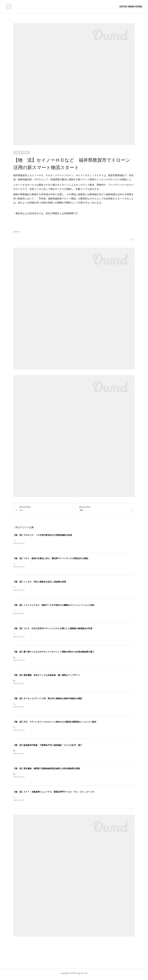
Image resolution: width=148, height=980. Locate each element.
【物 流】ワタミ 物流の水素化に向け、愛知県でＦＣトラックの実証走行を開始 (51, 559)
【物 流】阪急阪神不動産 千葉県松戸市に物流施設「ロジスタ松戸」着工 (48, 747)
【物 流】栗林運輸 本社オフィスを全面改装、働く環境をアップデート (47, 676)
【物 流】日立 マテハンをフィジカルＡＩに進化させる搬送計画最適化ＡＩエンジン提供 (55, 723)
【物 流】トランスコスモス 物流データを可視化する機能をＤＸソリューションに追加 (54, 606)
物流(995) (16, 232)
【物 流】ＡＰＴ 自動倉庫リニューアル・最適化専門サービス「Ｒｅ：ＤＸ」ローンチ (54, 794)
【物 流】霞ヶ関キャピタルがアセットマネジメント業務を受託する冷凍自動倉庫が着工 (54, 653)
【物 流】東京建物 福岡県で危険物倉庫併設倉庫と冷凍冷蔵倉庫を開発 (47, 770)
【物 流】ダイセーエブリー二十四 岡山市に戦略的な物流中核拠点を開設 (48, 700)
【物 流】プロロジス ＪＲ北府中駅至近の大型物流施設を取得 (43, 535)
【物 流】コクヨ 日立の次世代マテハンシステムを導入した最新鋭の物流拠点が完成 (53, 629)
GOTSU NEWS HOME (131, 7)
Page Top (74, 964)
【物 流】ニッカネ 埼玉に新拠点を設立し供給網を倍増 (40, 582)
